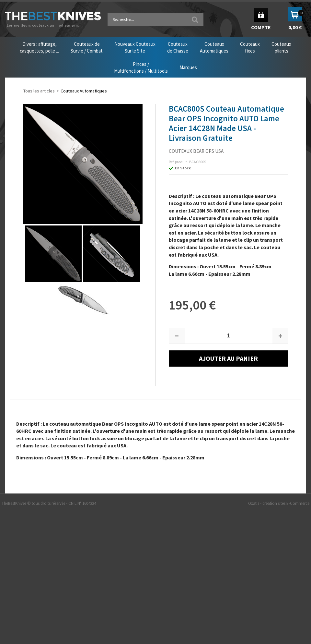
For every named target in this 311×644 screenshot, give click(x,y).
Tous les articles (39, 91)
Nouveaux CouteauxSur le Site (135, 47)
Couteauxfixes (250, 47)
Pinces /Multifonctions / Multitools (141, 67)
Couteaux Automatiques (84, 91)
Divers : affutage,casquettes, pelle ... (39, 47)
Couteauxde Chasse (178, 47)
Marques (188, 67)
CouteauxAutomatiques (214, 47)
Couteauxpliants (281, 47)
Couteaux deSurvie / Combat (87, 47)
